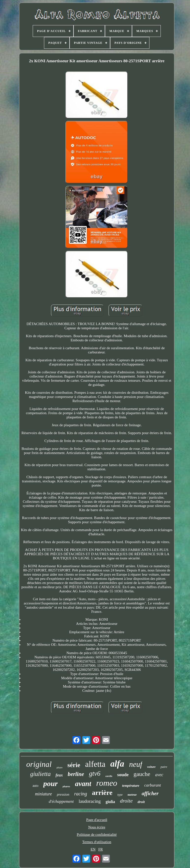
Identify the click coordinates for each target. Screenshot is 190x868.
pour (50, 783)
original (39, 764)
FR (101, 849)
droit (141, 802)
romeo (107, 783)
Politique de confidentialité (97, 835)
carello (109, 776)
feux (59, 775)
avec (159, 775)
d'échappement (61, 801)
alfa (117, 764)
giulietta (40, 774)
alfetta (95, 764)
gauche (142, 774)
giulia (110, 802)
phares (66, 786)
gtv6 (95, 773)
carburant (153, 785)
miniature (43, 794)
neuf (136, 764)
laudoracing (90, 801)
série (74, 765)
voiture (152, 767)
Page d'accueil (97, 820)
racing (81, 794)
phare (59, 767)
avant (83, 784)
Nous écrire (97, 827)
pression (63, 794)
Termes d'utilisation (97, 842)
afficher (150, 793)
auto (35, 786)
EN (93, 849)
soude (123, 775)
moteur (132, 795)
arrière (102, 793)
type (120, 795)
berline (76, 774)
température (131, 786)
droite (126, 801)
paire (164, 767)
